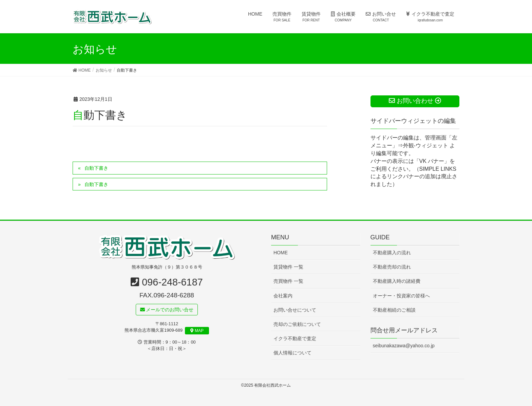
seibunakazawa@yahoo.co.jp (404, 346)
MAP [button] (197, 331)
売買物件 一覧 (288, 281)
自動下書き (96, 168)
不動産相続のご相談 (394, 310)
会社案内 (283, 296)
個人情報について (292, 353)
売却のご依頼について (297, 324)
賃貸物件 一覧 (288, 267)
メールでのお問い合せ (167, 310)
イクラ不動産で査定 (295, 338)
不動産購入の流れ (392, 253)
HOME (281, 253)
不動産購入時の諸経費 (397, 281)
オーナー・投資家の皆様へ (401, 296)
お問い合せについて (295, 310)
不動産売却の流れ (392, 267)
